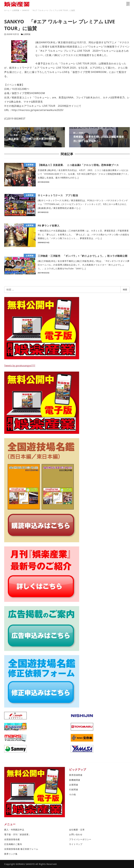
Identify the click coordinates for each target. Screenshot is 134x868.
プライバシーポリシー (80, 839)
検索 (125, 289)
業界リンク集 (11, 854)
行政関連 (74, 789)
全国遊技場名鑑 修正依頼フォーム (21, 849)
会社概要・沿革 (77, 830)
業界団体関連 (76, 775)
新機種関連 (75, 780)
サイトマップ (76, 844)
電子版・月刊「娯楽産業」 (18, 834)
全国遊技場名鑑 (12, 839)
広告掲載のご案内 (13, 844)
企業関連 (27, 34)
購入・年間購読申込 (14, 830)
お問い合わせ (76, 834)
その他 (72, 794)
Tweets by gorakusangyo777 (20, 366)
